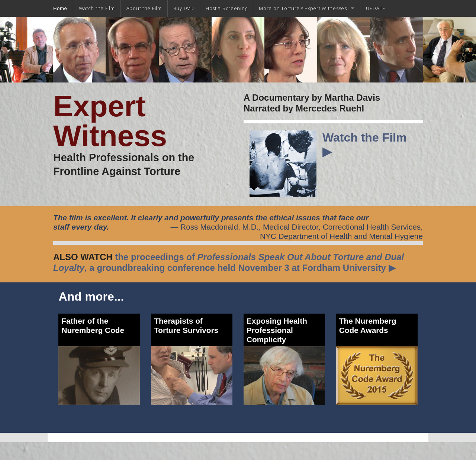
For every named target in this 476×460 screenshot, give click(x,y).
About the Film (144, 8)
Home (60, 8)
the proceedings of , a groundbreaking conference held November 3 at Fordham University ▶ (229, 262)
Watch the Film (97, 8)
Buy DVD (184, 8)
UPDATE (376, 8)
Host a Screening (227, 8)
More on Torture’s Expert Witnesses (303, 8)
